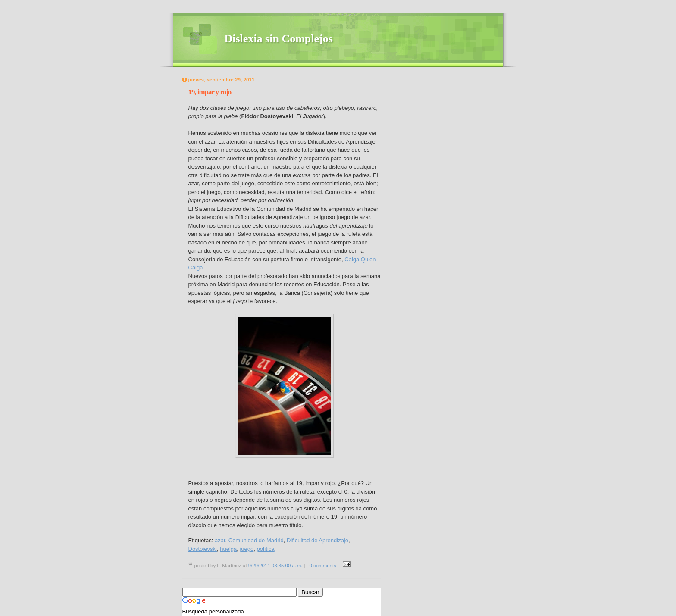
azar (220, 540)
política (266, 549)
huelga (228, 549)
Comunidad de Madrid (256, 540)
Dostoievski (203, 549)
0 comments (323, 566)
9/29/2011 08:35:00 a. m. (275, 566)
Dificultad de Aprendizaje (318, 540)
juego (247, 549)
